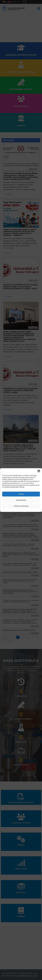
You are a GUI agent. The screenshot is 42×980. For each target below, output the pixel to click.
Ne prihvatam (21, 500)
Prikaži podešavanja (21, 506)
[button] (39, 471)
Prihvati (21, 494)
